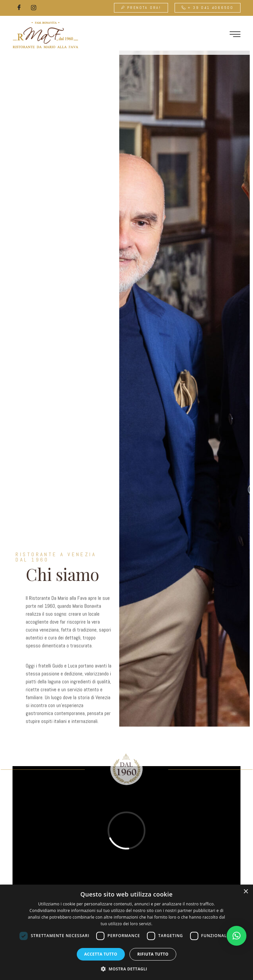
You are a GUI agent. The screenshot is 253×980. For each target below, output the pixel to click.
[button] (237, 936)
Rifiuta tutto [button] (153, 954)
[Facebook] (19, 8)
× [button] (246, 892)
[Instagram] (34, 8)
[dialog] (126, 932)
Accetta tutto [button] (101, 954)
